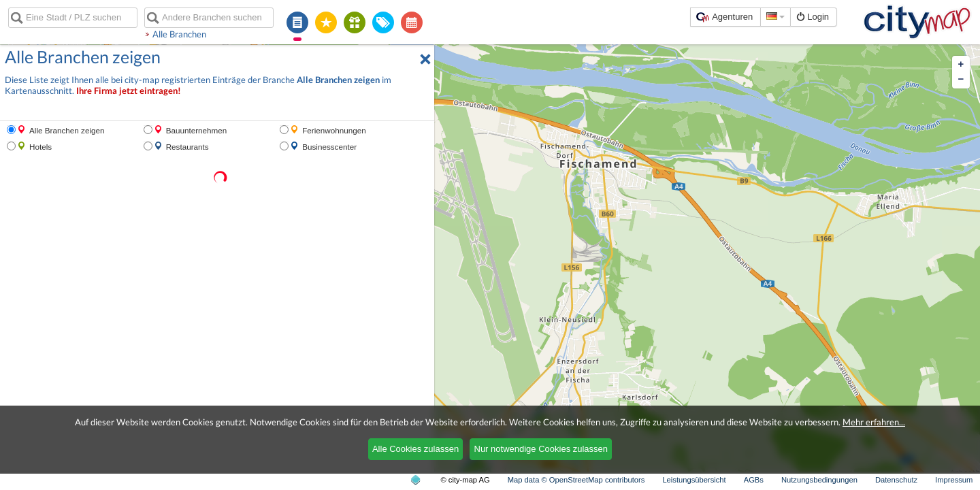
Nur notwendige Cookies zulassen (541, 449)
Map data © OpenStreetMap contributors (576, 480)
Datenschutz (896, 480)
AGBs (754, 480)
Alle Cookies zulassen (415, 449)
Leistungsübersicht (694, 480)
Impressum (954, 480)
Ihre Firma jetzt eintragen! (129, 91)
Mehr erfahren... (874, 422)
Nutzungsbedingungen (819, 480)
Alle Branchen (179, 34)
